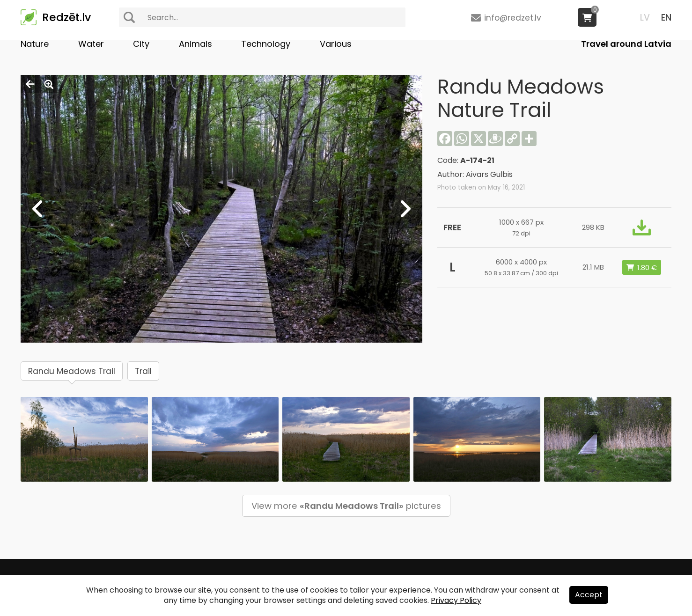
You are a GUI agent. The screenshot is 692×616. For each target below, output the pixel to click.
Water (91, 44)
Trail (143, 371)
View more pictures (346, 506)
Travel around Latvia (626, 44)
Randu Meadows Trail (72, 371)
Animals (195, 44)
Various (336, 44)
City (141, 44)
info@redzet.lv (513, 18)
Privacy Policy (456, 600)
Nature (35, 44)
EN (666, 18)
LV (645, 18)
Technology (266, 44)
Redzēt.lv (66, 17)
